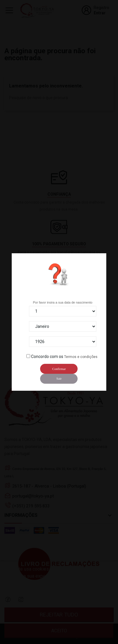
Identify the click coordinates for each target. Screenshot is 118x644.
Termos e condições (81, 357)
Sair (59, 378)
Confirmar (59, 369)
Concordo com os (47, 357)
